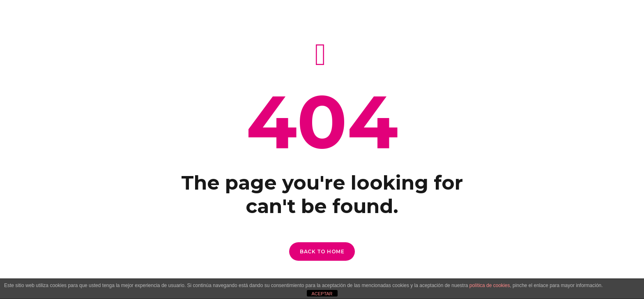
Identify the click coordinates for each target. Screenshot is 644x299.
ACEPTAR (322, 294)
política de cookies (490, 285)
